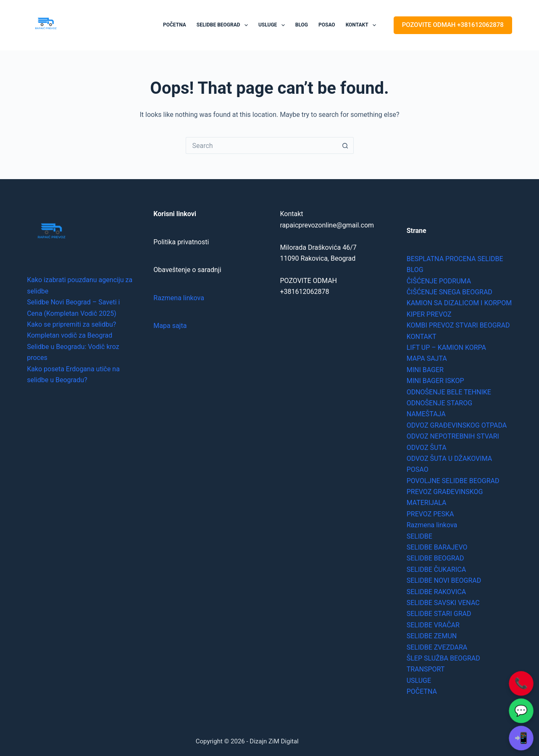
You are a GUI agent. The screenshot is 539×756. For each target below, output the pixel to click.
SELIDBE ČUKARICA (436, 570)
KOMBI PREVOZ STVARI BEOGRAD (458, 325)
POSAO (327, 25)
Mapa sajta (170, 326)
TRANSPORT (426, 669)
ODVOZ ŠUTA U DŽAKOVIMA (450, 459)
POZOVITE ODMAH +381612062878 (453, 25)
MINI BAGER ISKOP (435, 381)
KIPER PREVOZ (429, 314)
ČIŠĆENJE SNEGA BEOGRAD (450, 292)
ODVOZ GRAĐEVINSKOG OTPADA (457, 425)
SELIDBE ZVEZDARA (437, 647)
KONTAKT (363, 25)
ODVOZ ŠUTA (427, 448)
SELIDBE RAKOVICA (436, 592)
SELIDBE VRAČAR (433, 625)
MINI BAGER (425, 370)
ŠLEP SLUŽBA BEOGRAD (443, 658)
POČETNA (175, 25)
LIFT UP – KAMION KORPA (446, 348)
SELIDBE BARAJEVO (437, 547)
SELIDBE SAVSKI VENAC (443, 603)
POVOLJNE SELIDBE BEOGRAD (453, 481)
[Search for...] (261, 145)
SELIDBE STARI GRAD (439, 614)
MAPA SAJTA (427, 358)
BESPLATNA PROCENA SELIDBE (455, 259)
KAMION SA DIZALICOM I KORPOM (459, 303)
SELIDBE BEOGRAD (224, 25)
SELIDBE (419, 536)
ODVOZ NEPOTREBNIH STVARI (453, 436)
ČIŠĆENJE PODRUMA (439, 281)
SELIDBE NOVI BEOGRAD (444, 580)
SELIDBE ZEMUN (432, 636)
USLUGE (273, 25)
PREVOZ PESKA (430, 514)
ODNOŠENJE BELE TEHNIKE (449, 392)
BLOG (302, 25)
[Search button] (345, 145)
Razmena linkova (179, 298)
